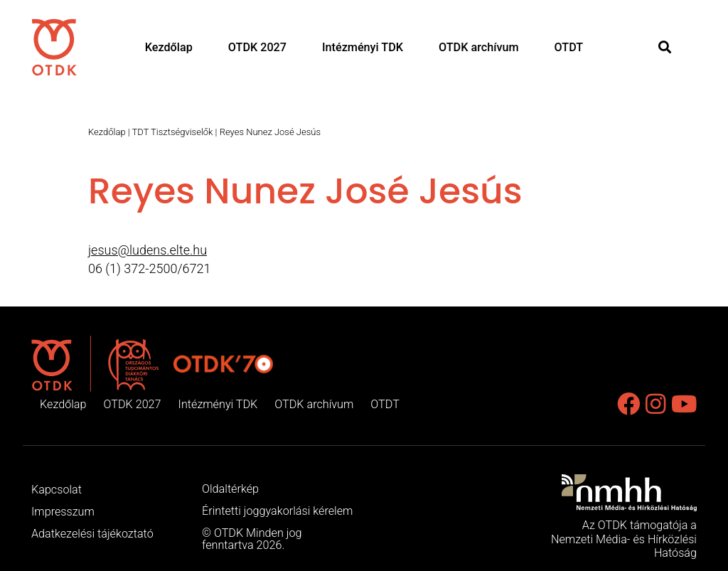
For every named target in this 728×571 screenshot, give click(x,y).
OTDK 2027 (257, 47)
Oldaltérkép (230, 489)
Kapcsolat (57, 490)
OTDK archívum (479, 47)
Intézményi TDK (363, 47)
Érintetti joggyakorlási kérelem (277, 511)
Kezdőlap (169, 47)
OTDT (569, 47)
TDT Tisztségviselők (173, 132)
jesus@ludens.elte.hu (148, 250)
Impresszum (63, 512)
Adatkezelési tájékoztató (92, 534)
